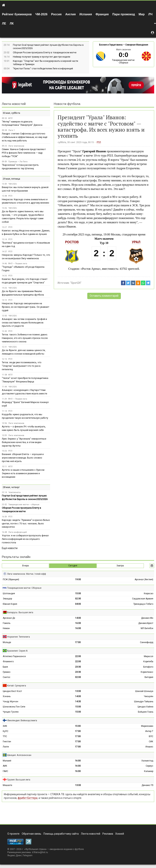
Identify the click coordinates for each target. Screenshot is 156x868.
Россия (56, 14)
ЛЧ (150, 14)
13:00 (78, 691)
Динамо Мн (147, 618)
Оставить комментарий (104, 296)
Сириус (149, 766)
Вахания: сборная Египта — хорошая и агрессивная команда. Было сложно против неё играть (23, 458)
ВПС (151, 736)
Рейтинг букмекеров (17, 14)
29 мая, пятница (11, 179)
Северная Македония (137, 45)
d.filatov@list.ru (40, 852)
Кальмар (149, 771)
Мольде (7, 642)
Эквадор (7, 599)
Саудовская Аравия (143, 599)
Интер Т (149, 731)
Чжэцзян (149, 696)
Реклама (108, 834)
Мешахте (7, 785)
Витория (149, 677)
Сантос (7, 677)
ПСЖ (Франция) (11, 579)
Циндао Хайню (145, 707)
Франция (102, 14)
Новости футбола (67, 104)
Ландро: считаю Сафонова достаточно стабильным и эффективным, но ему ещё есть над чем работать (25, 137)
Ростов (72, 242)
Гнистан (7, 742)
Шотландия (9, 593)
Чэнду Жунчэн (10, 702)
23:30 (78, 667)
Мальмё (7, 761)
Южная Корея (10, 604)
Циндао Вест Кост (12, 691)
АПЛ (10, 118)
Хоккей (120, 834)
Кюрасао (149, 593)
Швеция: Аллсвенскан (19, 755)
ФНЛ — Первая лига (18, 264)
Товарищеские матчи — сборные (24, 505)
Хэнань (7, 696)
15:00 (78, 593)
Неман (6, 628)
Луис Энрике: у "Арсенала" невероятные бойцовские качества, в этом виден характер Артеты (24, 442)
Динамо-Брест (146, 623)
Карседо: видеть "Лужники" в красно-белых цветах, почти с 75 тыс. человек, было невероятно (26, 524)
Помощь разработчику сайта (61, 834)
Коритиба (148, 662)
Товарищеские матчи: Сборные (123, 61)
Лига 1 (12, 130)
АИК (5, 766)
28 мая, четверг (11, 487)
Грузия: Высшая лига (19, 780)
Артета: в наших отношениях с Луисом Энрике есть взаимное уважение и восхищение (23, 473)
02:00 (78, 677)
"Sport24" (76, 283)
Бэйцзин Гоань (146, 712)
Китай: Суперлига (17, 686)
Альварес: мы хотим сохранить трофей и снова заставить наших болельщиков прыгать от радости (24, 323)
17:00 (78, 642)
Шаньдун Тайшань (144, 702)
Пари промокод (124, 14)
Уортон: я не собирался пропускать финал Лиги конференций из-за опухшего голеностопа (25, 539)
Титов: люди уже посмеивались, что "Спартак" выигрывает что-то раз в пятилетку (22, 366)
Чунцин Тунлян (11, 712)
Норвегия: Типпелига (19, 637)
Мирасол (149, 656)
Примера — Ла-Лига (18, 162)
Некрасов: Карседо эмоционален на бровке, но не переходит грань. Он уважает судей (26, 307)
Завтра (120, 566)
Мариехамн (147, 726)
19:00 (78, 579)
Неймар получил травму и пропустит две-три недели (42, 57)
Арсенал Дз (9, 618)
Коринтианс (147, 672)
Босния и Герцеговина (111, 45)
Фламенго (8, 662)
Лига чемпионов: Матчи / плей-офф (27, 574)
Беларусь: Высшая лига (20, 612)
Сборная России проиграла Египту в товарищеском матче (45, 52)
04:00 (78, 604)
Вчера (26, 566)
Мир (142, 14)
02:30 (78, 599)
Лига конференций (17, 532)
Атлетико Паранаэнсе (14, 656)
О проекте (13, 834)
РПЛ (99, 142)
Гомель (7, 623)
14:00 (78, 618)
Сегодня (73, 566)
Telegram (28, 855)
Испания (86, 14)
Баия (5, 667)
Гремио (7, 672)
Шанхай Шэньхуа (144, 691)
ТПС (5, 736)
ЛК (12, 24)
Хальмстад (147, 761)
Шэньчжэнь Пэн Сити (14, 707)
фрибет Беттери (28, 798)
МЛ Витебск (147, 628)
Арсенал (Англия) (144, 579)
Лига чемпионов (16, 146)
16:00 (78, 623)
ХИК (5, 726)
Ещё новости (10, 548)
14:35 (78, 702)
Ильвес (149, 747)
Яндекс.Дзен (14, 855)
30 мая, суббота (11, 113)
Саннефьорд (147, 642)
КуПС (6, 731)
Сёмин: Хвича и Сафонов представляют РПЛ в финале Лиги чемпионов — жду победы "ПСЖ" (24, 153)
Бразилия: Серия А (17, 651)
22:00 (78, 656)
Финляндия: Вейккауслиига (22, 720)
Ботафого (148, 667)
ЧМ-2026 (41, 14)
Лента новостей (14, 104)
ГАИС (5, 771)
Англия (70, 14)
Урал (136, 242)
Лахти (6, 747)
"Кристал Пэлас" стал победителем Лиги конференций (43, 68)
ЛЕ (4, 24)
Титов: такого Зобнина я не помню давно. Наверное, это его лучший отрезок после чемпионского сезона (25, 338)
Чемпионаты (15, 492)
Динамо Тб (147, 785)
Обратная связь (31, 834)
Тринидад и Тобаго (143, 604)
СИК (151, 742)
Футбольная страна (35, 849)
